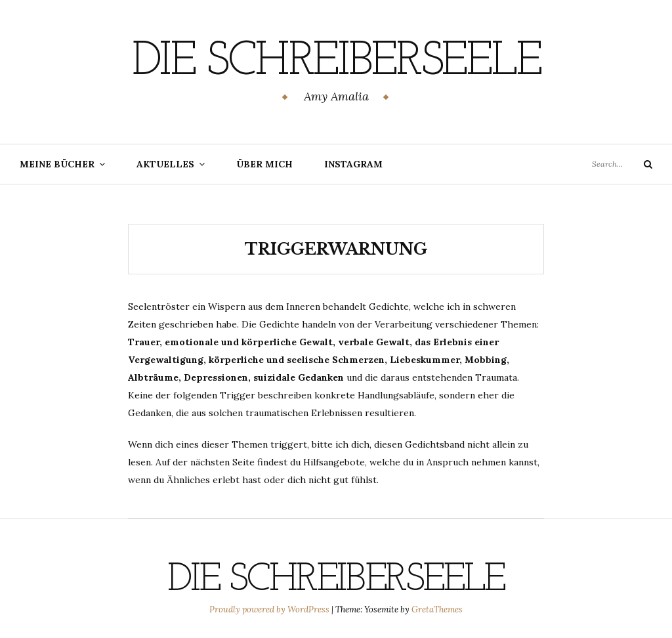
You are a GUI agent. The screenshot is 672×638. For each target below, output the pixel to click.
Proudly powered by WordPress (270, 609)
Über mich (264, 164)
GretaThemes (437, 609)
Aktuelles (165, 164)
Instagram (353, 164)
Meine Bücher (57, 164)
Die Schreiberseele (336, 62)
